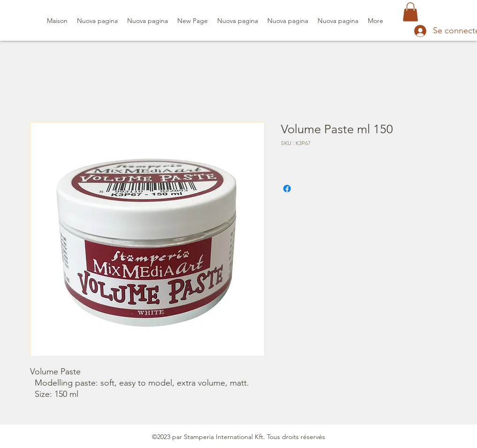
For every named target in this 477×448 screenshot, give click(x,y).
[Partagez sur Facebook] (287, 189)
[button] (410, 12)
